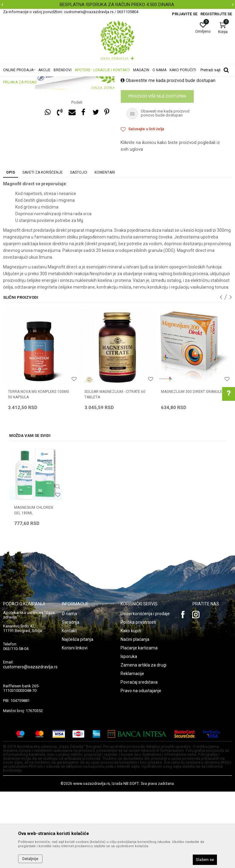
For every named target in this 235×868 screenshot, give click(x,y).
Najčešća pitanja (78, 716)
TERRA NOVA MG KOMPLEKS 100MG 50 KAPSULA (39, 471)
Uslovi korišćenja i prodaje (145, 690)
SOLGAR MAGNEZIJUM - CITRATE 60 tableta (115, 471)
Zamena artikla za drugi (144, 741)
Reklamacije (132, 750)
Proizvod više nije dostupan (157, 173)
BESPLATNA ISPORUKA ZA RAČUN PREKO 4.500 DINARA (117, 5)
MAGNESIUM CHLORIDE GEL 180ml (34, 587)
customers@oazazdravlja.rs (30, 743)
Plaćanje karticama (139, 724)
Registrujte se (216, 14)
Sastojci (79, 249)
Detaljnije (30, 859)
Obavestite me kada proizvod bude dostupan (168, 157)
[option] (117, 5)
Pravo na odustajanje (141, 767)
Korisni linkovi (75, 724)
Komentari (105, 249)
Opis (11, 249)
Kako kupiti (131, 707)
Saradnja (71, 699)
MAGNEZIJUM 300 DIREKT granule (192, 468)
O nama (69, 690)
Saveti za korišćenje (43, 249)
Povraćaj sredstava (139, 759)
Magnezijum (131, 106)
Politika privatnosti (138, 699)
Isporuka (129, 733)
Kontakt (69, 707)
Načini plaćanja (135, 716)
